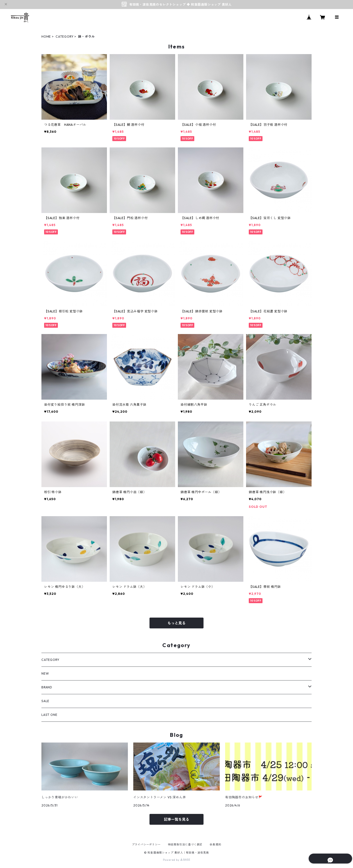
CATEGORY (64, 37)
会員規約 (215, 844)
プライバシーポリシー (146, 844)
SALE (45, 701)
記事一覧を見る (176, 819)
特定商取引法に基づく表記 (185, 844)
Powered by (177, 860)
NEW (45, 673)
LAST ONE (49, 715)
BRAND (47, 687)
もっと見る (176, 623)
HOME (46, 37)
